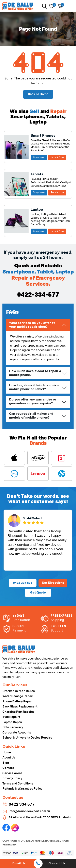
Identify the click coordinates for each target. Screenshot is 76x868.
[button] (44, 6)
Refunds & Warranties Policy (22, 789)
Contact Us (57, 864)
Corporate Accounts (17, 733)
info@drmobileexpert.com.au (29, 811)
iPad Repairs (11, 717)
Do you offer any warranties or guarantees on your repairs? (33, 402)
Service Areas (12, 773)
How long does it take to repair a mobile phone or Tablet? (34, 387)
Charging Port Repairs (18, 712)
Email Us (19, 864)
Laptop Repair (12, 722)
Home (7, 752)
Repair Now (57, 157)
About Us (9, 758)
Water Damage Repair (18, 696)
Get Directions (53, 583)
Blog (6, 763)
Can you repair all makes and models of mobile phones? (31, 416)
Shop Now (39, 157)
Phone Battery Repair (18, 701)
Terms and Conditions (18, 784)
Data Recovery (13, 727)
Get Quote (38, 593)
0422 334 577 (23, 583)
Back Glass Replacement (20, 707)
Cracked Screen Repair (19, 691)
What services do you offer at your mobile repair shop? (32, 325)
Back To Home (38, 94)
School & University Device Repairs (27, 738)
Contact (8, 768)
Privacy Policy (12, 778)
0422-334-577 (38, 295)
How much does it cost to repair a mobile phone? (35, 373)
